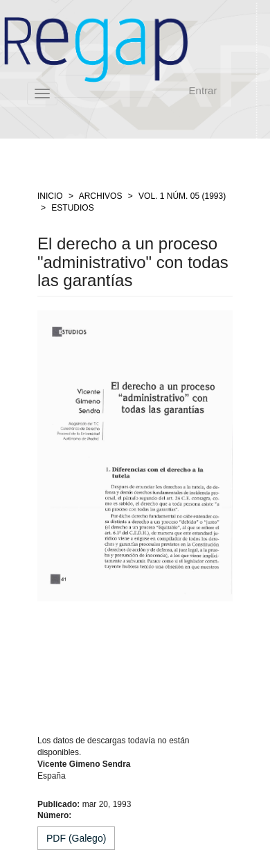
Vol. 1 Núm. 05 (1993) (182, 196)
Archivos (101, 196)
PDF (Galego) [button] (76, 838)
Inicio (50, 196)
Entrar (203, 90)
